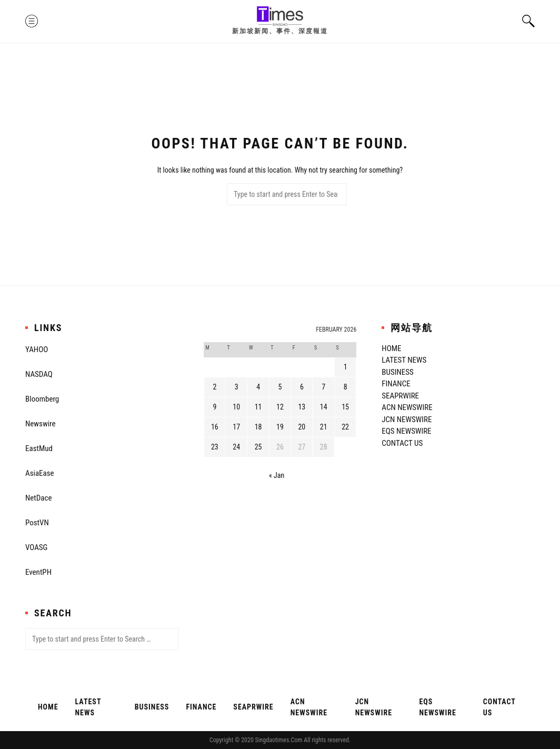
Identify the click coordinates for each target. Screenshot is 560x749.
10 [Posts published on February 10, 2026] (236, 407)
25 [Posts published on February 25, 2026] (258, 447)
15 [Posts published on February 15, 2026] (345, 407)
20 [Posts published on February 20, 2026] (302, 427)
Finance (396, 384)
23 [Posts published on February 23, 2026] (215, 447)
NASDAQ (39, 374)
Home (391, 348)
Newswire (41, 424)
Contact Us (402, 443)
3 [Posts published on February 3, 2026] (237, 387)
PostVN (37, 523)
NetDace (38, 498)
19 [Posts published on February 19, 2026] (280, 427)
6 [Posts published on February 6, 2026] (302, 387)
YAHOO (37, 349)
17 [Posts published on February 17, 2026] (236, 427)
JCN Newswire (407, 420)
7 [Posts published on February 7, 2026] (323, 387)
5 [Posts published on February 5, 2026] (280, 387)
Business (397, 372)
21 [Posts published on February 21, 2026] (324, 427)
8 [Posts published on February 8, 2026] (346, 387)
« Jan (277, 475)
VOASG (36, 547)
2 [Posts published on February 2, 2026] (214, 387)
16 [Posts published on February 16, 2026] (215, 427)
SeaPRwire (400, 396)
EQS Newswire (406, 431)
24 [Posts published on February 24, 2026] (236, 447)
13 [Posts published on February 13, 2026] (302, 407)
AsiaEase (40, 473)
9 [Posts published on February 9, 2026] (214, 407)
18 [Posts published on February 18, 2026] (258, 427)
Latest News (404, 360)
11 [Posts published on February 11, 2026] (258, 407)
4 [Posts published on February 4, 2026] (258, 387)
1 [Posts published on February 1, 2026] (346, 367)
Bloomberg (42, 399)
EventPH (38, 572)
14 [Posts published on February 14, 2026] (324, 407)
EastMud (39, 448)
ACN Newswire (407, 407)
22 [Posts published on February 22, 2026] (345, 427)
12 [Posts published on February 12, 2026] (280, 407)
